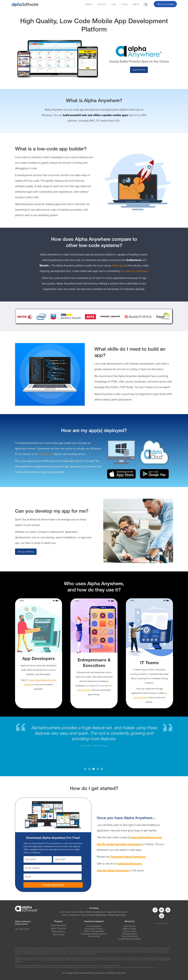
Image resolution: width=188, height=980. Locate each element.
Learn (114, 4)
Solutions (102, 4)
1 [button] (85, 769)
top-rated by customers (134, 271)
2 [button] (89, 769)
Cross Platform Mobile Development (88, 912)
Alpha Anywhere (58, 925)
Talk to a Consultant (165, 4)
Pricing (124, 4)
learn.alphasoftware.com (146, 837)
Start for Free (139, 70)
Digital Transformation (117, 912)
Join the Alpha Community (113, 871)
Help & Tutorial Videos (94, 931)
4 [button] (98, 769)
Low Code (64, 912)
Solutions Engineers (130, 864)
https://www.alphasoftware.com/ (142, 967)
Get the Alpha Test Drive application (119, 844)
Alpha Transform (58, 928)
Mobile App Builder (117, 915)
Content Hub (94, 936)
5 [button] (102, 769)
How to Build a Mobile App (94, 915)
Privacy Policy (161, 923)
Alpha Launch (58, 931)
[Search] (146, 4)
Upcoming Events (130, 936)
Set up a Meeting (26, 552)
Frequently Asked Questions (128, 857)
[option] (94, 736)
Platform (89, 4)
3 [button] (94, 769)
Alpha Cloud (45, 454)
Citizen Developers (71, 915)
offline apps (118, 266)
